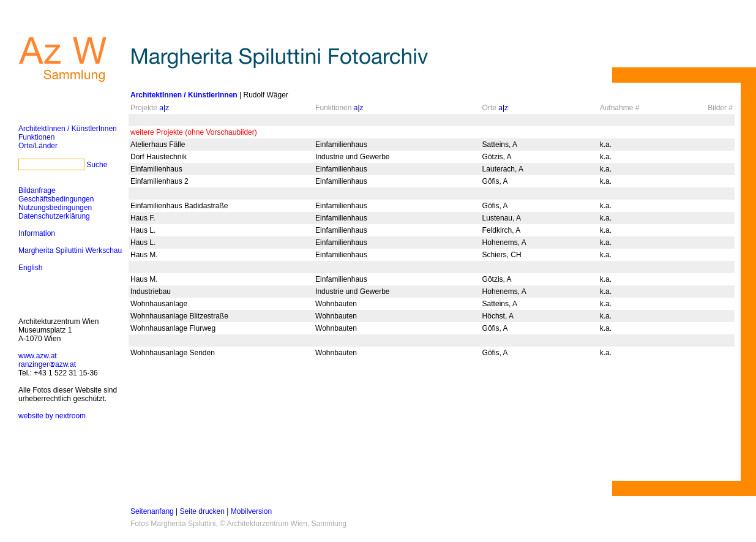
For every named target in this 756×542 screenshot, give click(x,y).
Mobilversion (251, 511)
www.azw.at (38, 356)
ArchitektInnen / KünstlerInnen (68, 129)
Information (37, 233)
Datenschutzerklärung (54, 216)
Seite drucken (202, 511)
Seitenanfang (152, 511)
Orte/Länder (38, 146)
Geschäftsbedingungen (56, 199)
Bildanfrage (37, 190)
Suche (97, 165)
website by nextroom (52, 416)
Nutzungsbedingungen (55, 208)
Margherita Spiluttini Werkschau (70, 250)
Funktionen (36, 137)
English (30, 268)
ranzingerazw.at (47, 364)
